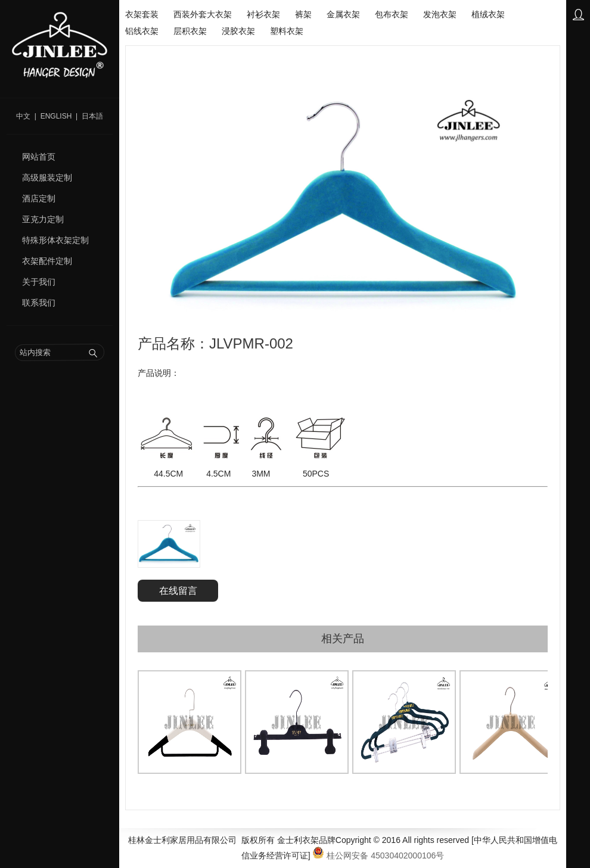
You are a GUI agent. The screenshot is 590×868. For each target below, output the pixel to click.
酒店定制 (39, 198)
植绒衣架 (488, 14)
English (56, 116)
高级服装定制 (47, 178)
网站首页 (39, 157)
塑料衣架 (287, 31)
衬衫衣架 (263, 14)
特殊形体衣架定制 (55, 240)
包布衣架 (392, 14)
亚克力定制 (43, 219)
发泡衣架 (440, 14)
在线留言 (178, 591)
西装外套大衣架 (203, 14)
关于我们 (39, 282)
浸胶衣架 (238, 31)
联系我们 (39, 303)
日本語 (92, 116)
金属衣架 (343, 14)
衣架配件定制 (47, 261)
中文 (23, 116)
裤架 (303, 14)
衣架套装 (142, 14)
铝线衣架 (142, 31)
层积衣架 (190, 31)
